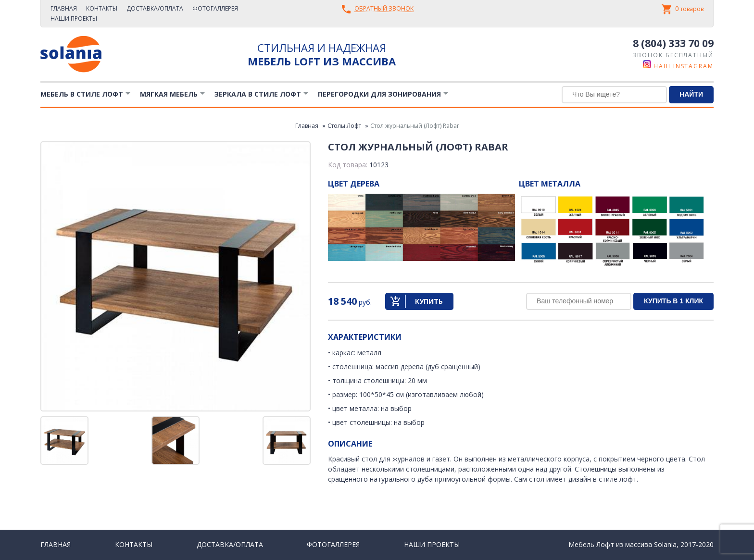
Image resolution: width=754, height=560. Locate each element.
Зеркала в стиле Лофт (258, 94)
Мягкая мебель (169, 94)
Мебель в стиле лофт (82, 94)
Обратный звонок (384, 9)
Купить (429, 301)
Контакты (102, 8)
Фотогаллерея (215, 8)
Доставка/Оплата (155, 8)
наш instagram (678, 66)
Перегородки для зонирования (379, 94)
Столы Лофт (344, 126)
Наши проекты (74, 19)
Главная (64, 8)
